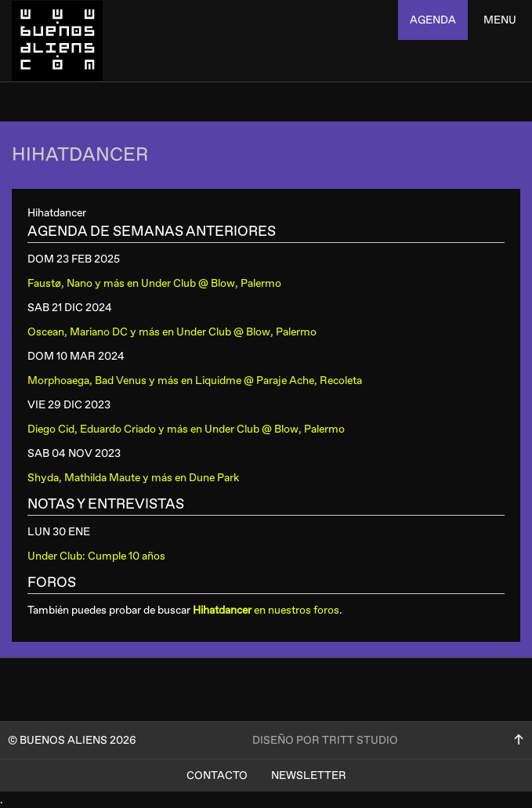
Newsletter (309, 775)
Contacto (217, 775)
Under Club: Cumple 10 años (96, 556)
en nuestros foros (266, 610)
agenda (433, 20)
